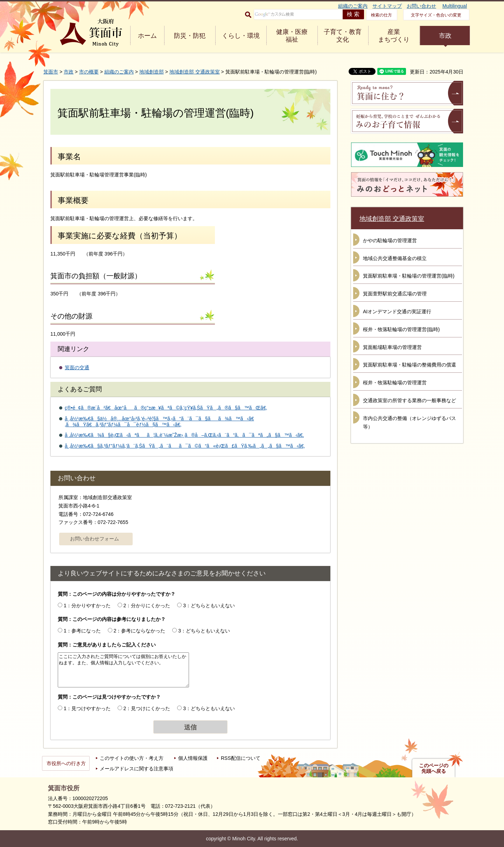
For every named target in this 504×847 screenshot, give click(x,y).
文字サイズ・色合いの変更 (436, 15)
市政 (445, 36)
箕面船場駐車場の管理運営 (392, 347)
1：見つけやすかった (87, 708)
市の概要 (89, 72)
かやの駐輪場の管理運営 (390, 240)
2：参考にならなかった (140, 631)
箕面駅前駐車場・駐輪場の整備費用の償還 (409, 365)
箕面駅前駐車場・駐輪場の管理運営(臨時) (409, 276)
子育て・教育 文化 (343, 36)
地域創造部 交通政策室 (195, 72)
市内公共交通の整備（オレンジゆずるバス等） (409, 422)
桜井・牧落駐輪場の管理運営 (395, 383)
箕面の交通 (77, 367)
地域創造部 (152, 72)
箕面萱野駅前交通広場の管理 (395, 294)
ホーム (147, 36)
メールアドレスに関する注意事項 (136, 769)
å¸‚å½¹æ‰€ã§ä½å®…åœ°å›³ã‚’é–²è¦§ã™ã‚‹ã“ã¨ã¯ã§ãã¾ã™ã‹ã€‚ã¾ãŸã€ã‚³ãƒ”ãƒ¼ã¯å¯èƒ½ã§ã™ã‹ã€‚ (159, 422)
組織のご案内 (353, 6)
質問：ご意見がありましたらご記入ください (107, 645)
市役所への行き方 (66, 763)
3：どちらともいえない (209, 605)
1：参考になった (82, 631)
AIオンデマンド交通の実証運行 (397, 311)
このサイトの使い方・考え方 (132, 758)
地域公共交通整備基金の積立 (395, 258)
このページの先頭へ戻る (434, 768)
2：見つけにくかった (147, 708)
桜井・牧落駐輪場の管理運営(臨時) (401, 329)
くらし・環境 (241, 36)
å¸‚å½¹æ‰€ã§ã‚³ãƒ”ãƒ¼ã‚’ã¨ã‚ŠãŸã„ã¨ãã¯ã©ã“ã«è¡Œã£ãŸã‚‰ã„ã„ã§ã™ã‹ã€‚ (185, 446)
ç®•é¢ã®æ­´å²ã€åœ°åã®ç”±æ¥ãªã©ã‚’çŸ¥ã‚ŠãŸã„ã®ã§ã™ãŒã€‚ (166, 408)
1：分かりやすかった (87, 605)
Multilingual (455, 6)
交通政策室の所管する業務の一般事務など (409, 400)
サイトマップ (387, 6)
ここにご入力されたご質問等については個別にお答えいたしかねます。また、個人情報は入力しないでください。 (123, 670)
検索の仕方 (381, 15)
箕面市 (51, 72)
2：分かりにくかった (147, 605)
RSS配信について (241, 758)
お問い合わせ (421, 6)
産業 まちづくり (394, 36)
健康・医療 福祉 (292, 36)
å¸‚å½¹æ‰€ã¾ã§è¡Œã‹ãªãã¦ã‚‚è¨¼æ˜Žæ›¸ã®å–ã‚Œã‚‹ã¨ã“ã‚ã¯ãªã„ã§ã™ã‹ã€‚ (184, 435)
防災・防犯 (190, 36)
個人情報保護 (193, 758)
